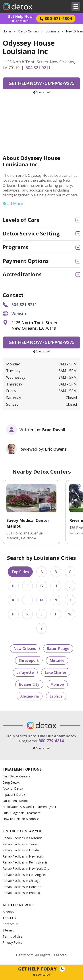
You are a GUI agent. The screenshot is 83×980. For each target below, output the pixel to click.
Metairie (57, 660)
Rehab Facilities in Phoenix (22, 893)
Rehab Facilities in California (23, 838)
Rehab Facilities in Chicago (22, 881)
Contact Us (11, 924)
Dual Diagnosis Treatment (22, 813)
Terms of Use (13, 936)
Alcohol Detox (13, 788)
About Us (9, 918)
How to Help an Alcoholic (21, 819)
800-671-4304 (56, 18)
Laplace (56, 696)
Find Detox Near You (23, 831)
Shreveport (29, 660)
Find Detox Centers (16, 776)
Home (7, 31)
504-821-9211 (38, 68)
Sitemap (9, 930)
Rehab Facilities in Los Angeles (25, 875)
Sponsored (20, 21)
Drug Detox (11, 782)
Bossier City (29, 684)
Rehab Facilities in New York (23, 856)
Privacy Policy (12, 942)
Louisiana (52, 31)
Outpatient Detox (15, 801)
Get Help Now (20, 17)
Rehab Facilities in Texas (20, 844)
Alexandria (30, 696)
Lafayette (25, 672)
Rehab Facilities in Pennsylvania (25, 862)
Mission (8, 912)
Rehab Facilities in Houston (22, 887)
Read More (13, 203)
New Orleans (25, 649)
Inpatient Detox (14, 795)
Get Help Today (41, 969)
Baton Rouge (58, 649)
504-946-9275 (42, 83)
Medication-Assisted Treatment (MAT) (30, 807)
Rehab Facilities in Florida (21, 850)
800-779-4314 (51, 741)
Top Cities (20, 572)
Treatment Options (22, 769)
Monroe (57, 684)
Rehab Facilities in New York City (26, 868)
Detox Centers (29, 31)
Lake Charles (56, 672)
